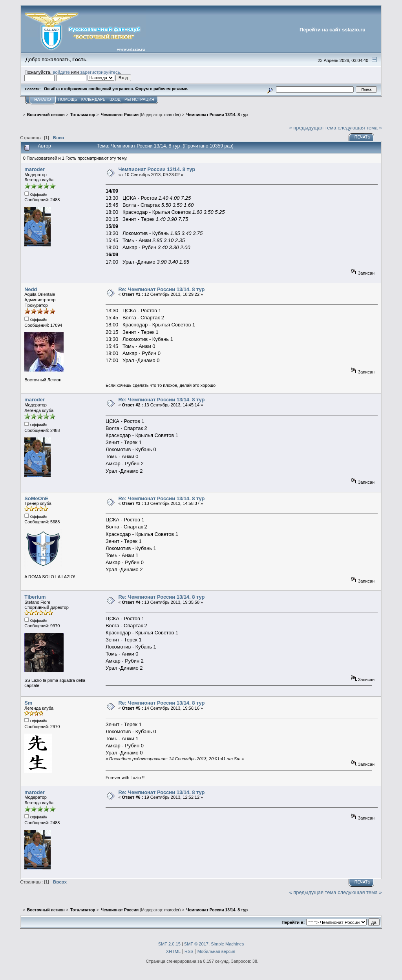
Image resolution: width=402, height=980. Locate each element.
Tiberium (35, 597)
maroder (172, 115)
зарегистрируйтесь (100, 72)
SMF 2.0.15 (169, 944)
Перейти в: (293, 922)
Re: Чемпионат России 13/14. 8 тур (161, 289)
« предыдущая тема (313, 128)
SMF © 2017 (196, 944)
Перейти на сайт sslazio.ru (333, 30)
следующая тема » (360, 128)
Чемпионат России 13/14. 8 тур (157, 169)
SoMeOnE (36, 498)
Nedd (31, 289)
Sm (28, 703)
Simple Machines (227, 944)
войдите (61, 72)
